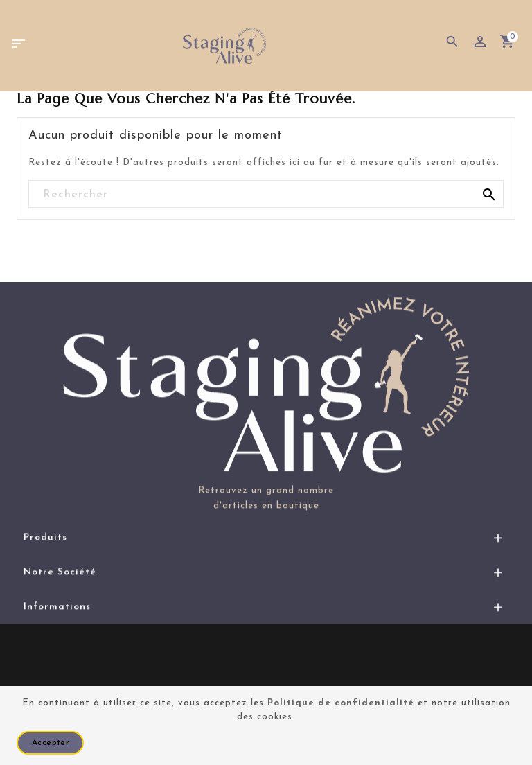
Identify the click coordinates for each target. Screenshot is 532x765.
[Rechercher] (266, 195)
